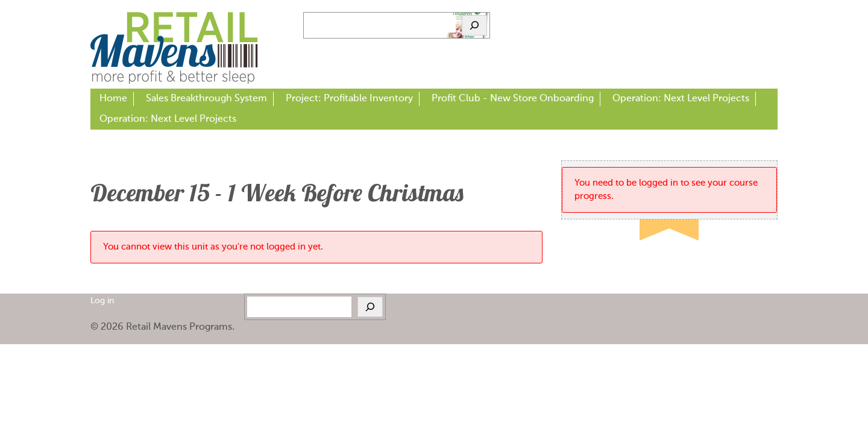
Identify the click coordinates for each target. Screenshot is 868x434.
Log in (102, 301)
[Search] (474, 25)
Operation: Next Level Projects (681, 99)
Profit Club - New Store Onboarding (513, 99)
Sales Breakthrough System (206, 99)
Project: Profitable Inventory (349, 99)
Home (113, 99)
